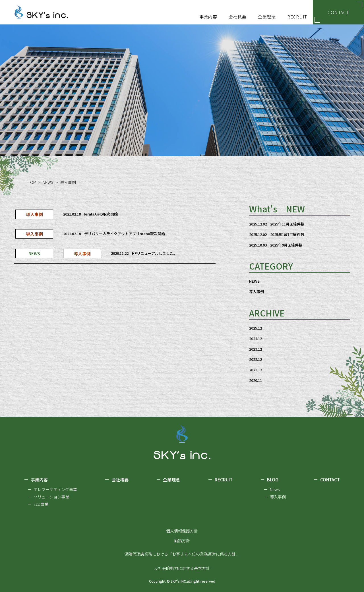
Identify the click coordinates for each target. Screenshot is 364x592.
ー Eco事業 (38, 504)
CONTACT (338, 12)
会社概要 (117, 480)
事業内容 (36, 480)
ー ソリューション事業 (48, 497)
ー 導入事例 (275, 497)
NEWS (48, 182)
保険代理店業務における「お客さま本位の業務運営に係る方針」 (182, 554)
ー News (272, 489)
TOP (32, 182)
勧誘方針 (182, 541)
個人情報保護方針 (182, 531)
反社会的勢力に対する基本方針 (182, 568)
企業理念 (168, 480)
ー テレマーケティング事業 (52, 489)
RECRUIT (220, 480)
